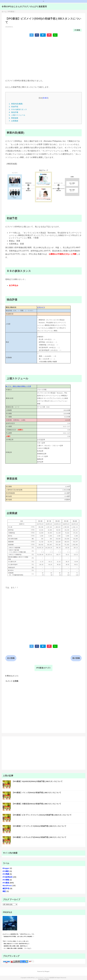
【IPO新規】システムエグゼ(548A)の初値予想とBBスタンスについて (39, 837)
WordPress (7, 885)
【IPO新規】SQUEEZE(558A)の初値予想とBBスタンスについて (37, 781)
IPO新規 (77, 30)
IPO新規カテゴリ (43, 668)
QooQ (47, 979)
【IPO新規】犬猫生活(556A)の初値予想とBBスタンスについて (37, 804)
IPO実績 (6, 874)
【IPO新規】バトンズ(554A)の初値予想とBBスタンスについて (37, 793)
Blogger (6, 868)
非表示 (45, 98)
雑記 (4, 891)
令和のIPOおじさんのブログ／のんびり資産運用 (24, 7)
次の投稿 (11, 658)
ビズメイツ (41, 307)
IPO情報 (6, 880)
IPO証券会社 (8, 877)
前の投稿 (76, 658)
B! (43, 35)
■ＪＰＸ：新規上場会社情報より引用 (18, 386)
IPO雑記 (6, 871)
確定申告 (6, 888)
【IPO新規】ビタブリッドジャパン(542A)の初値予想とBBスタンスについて (42, 815)
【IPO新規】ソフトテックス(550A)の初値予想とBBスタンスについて (39, 826)
